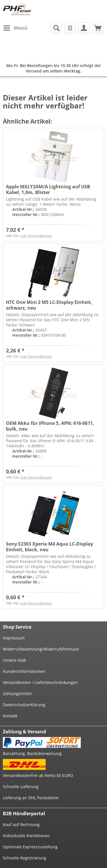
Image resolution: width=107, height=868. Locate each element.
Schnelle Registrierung (25, 858)
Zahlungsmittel (17, 694)
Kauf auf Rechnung (21, 824)
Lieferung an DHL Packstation (31, 798)
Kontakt (10, 716)
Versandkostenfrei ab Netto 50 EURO (38, 775)
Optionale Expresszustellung (30, 847)
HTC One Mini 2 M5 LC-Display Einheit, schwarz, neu (49, 305)
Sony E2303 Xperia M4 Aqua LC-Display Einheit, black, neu (50, 547)
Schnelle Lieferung (21, 787)
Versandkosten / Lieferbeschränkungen (40, 682)
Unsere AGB (14, 660)
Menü (15, 27)
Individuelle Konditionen (26, 836)
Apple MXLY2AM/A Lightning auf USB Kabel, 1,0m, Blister (48, 189)
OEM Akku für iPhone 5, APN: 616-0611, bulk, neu (50, 426)
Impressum (14, 638)
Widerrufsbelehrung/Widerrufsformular (41, 649)
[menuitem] (15, 28)
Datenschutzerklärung (24, 705)
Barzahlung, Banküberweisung (32, 753)
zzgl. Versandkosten (36, 236)
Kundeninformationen (24, 671)
